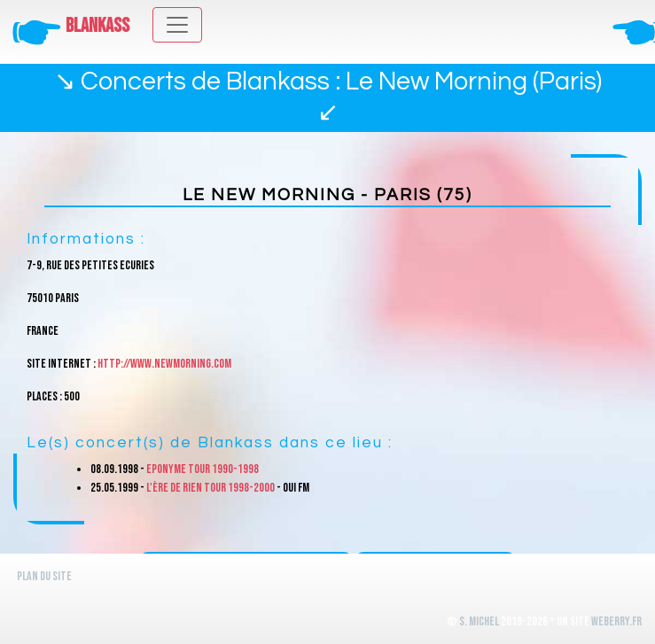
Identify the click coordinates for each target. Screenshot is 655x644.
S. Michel (479, 621)
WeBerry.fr (616, 621)
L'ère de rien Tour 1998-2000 (211, 488)
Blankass (97, 26)
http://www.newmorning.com (164, 364)
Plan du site (44, 576)
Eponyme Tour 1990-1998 (203, 469)
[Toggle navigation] (177, 25)
